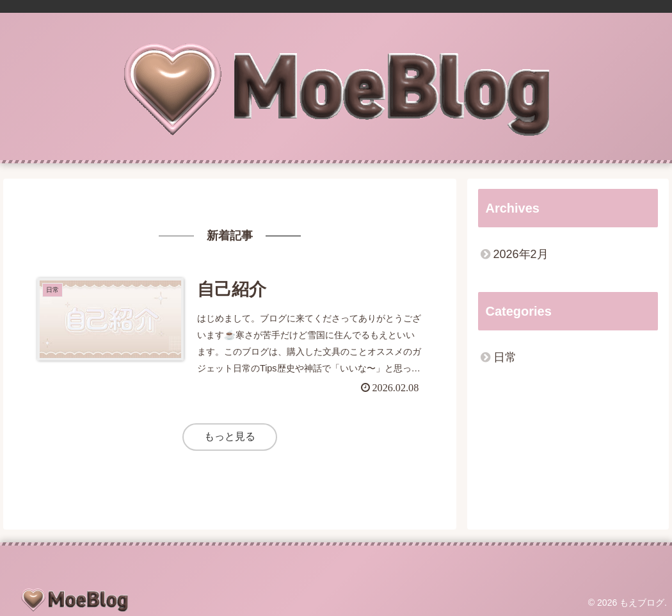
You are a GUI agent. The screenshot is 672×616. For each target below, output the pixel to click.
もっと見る (230, 436)
